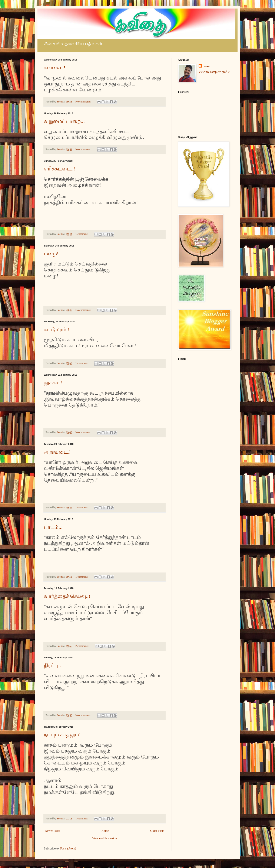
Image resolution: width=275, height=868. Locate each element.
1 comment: (82, 234)
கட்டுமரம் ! (57, 329)
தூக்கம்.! (53, 383)
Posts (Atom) (68, 849)
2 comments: (83, 646)
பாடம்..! (53, 527)
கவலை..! (55, 68)
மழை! (51, 254)
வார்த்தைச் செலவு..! (67, 596)
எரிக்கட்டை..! (59, 169)
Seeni (206, 66)
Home (105, 831)
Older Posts (157, 831)
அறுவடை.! (57, 452)
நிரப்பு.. (52, 665)
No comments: (84, 102)
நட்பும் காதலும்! (62, 735)
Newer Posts (52, 831)
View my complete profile (214, 72)
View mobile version (105, 838)
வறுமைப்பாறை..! (64, 121)
